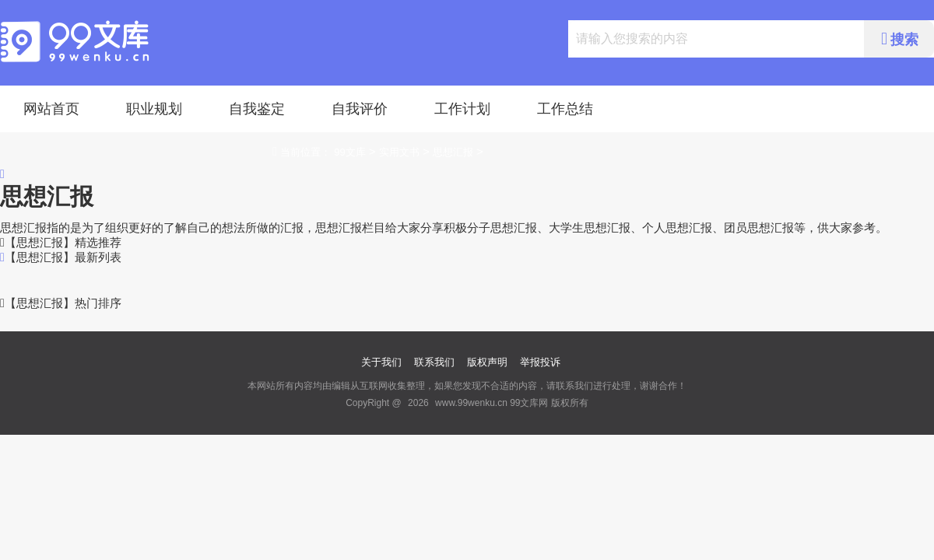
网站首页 (51, 109)
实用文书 (399, 152)
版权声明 (487, 362)
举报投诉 (540, 362)
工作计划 (462, 109)
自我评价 (360, 109)
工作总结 (565, 109)
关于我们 (381, 362)
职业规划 (154, 109)
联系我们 (434, 362)
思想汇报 (453, 152)
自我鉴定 (257, 109)
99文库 (349, 152)
